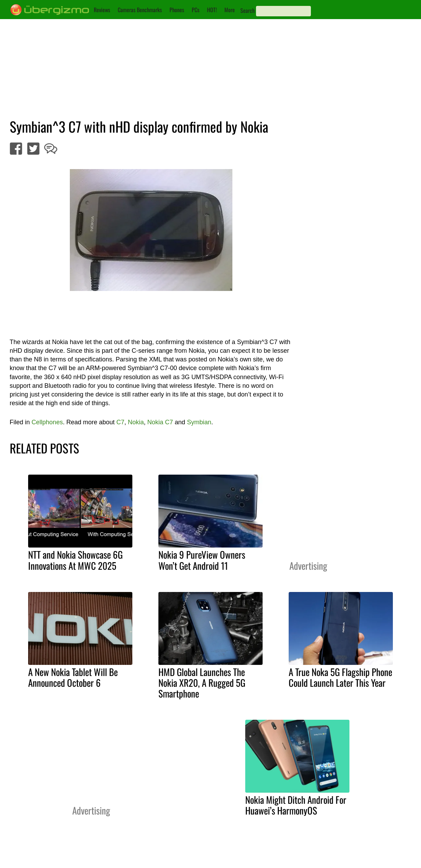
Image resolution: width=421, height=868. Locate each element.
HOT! (212, 10)
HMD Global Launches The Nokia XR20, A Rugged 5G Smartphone (202, 683)
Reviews (102, 10)
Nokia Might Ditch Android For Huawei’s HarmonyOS (296, 805)
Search (247, 10)
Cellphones (47, 422)
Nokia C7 (160, 422)
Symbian (199, 422)
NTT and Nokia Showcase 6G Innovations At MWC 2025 (75, 560)
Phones (177, 10)
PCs (196, 10)
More (230, 10)
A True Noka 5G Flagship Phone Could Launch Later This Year (340, 677)
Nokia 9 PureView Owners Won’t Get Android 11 (202, 560)
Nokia (136, 422)
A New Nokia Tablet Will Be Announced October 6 (73, 677)
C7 (120, 422)
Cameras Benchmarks (140, 10)
